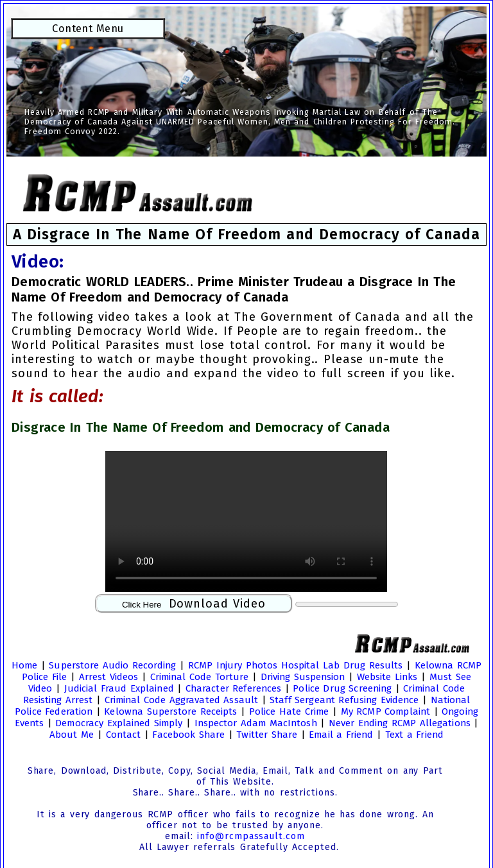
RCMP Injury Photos (233, 665)
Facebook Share (188, 735)
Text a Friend (414, 735)
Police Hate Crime (289, 711)
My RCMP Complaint (385, 711)
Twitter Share (267, 735)
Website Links (387, 677)
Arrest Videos (109, 677)
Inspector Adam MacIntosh (256, 723)
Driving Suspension (303, 677)
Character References (233, 688)
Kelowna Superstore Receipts (170, 711)
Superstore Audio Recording (112, 665)
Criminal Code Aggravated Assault (181, 700)
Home (24, 665)
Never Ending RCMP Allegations (400, 723)
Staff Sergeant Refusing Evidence (344, 700)
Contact (124, 735)
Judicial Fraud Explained (119, 688)
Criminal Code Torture (200, 677)
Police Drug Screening (342, 688)
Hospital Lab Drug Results (342, 665)
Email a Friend (341, 735)
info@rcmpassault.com (251, 836)
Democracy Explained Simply (119, 723)
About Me (72, 735)
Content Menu (88, 28)
